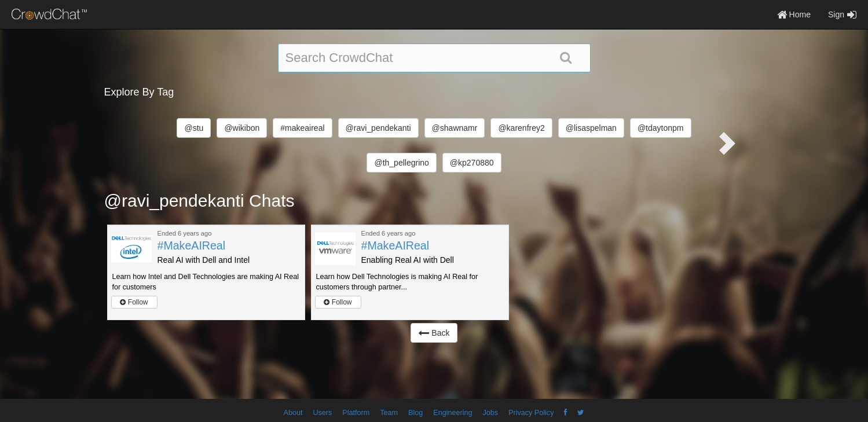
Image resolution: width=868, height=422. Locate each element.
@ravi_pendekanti (378, 128)
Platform (356, 413)
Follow (134, 302)
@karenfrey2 (521, 128)
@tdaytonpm (661, 128)
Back (434, 333)
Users (322, 413)
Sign (842, 14)
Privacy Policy (531, 413)
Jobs (490, 413)
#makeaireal (302, 128)
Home (794, 14)
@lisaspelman (591, 128)
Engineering (453, 413)
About (293, 413)
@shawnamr (455, 128)
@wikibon (242, 128)
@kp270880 (472, 163)
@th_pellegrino (401, 163)
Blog (415, 413)
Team (389, 413)
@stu (194, 128)
